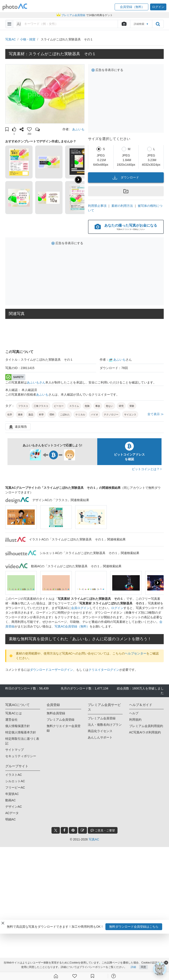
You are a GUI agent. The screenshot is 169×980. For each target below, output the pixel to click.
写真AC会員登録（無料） (72, 626)
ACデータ (12, 813)
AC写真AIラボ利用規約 (145, 732)
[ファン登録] (75, 976)
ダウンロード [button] (126, 178)
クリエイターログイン (104, 670)
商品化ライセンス (100, 731)
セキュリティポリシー (21, 756)
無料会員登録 (56, 713)
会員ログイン (80, 608)
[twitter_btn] (56, 830)
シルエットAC (15, 781)
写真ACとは (14, 713)
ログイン (117, 608)
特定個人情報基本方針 (21, 732)
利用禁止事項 (97, 206)
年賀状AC (12, 794)
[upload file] (124, 24)
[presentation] (158, 583)
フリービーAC (15, 787)
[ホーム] (56, 976)
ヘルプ (134, 713)
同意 (143, 967)
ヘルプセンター (136, 653)
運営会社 (11, 720)
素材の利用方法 (122, 206)
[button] (131, 7)
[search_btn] (158, 24)
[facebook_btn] (64, 830)
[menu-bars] (9, 24)
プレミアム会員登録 (61, 720)
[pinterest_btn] (73, 830)
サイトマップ (15, 750)
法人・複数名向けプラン (105, 725)
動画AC (10, 800)
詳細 (133, 967)
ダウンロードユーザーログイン (51, 670)
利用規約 (135, 720)
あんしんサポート (100, 737)
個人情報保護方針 (18, 726)
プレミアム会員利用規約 (146, 726)
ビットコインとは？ (147, 469)
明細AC (10, 819)
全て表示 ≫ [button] (156, 414)
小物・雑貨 (28, 39)
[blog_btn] (83, 830)
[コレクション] (92, 976)
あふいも (78, 129)
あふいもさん (36, 382)
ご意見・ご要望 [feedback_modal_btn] (103, 830)
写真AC (10, 39)
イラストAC (14, 775)
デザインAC (14, 807)
